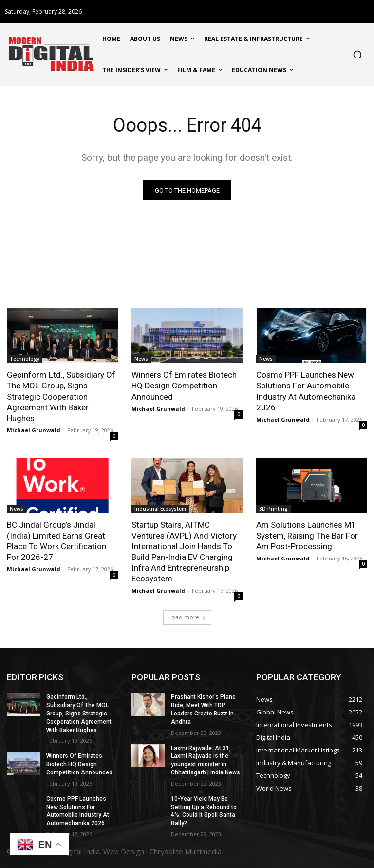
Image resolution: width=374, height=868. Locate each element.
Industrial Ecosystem (160, 509)
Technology (25, 359)
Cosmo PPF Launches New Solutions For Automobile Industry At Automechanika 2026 (306, 391)
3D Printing (273, 509)
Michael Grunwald (34, 430)
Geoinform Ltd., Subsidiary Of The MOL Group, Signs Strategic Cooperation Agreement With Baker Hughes (61, 396)
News (141, 359)
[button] (357, 55)
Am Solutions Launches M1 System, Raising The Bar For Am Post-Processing (307, 536)
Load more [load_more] (187, 617)
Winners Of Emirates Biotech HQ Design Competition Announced (184, 386)
